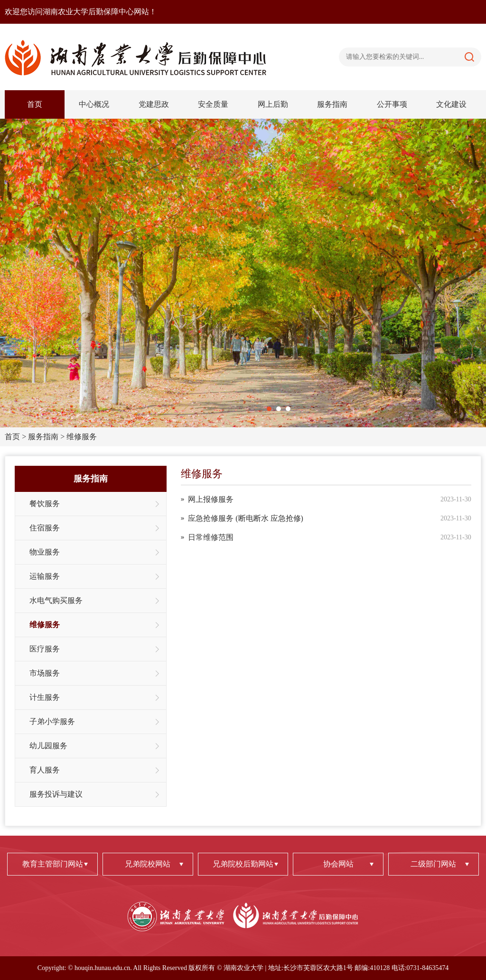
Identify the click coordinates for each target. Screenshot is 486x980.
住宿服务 (45, 528)
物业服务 (45, 552)
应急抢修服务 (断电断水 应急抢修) (246, 518)
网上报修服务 (211, 499)
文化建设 (451, 104)
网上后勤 (273, 104)
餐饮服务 (45, 504)
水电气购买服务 (56, 600)
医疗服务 (45, 649)
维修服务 (82, 437)
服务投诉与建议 (56, 794)
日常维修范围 (211, 537)
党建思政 (154, 104)
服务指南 (332, 104)
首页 (35, 104)
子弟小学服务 (52, 721)
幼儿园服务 (48, 746)
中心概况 (94, 104)
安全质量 (213, 104)
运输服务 (45, 576)
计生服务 (45, 697)
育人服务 (45, 770)
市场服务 (45, 673)
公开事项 (392, 104)
